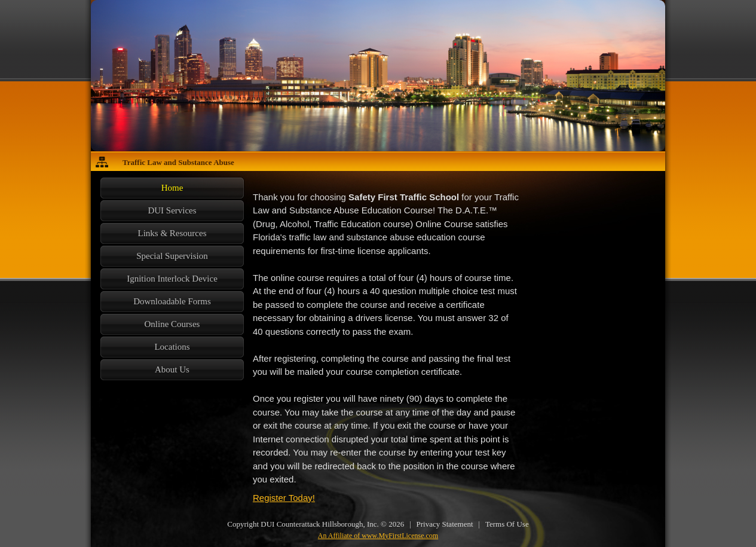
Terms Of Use (507, 524)
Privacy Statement (445, 524)
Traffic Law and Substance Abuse (178, 162)
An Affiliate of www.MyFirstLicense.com (378, 536)
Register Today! (284, 498)
